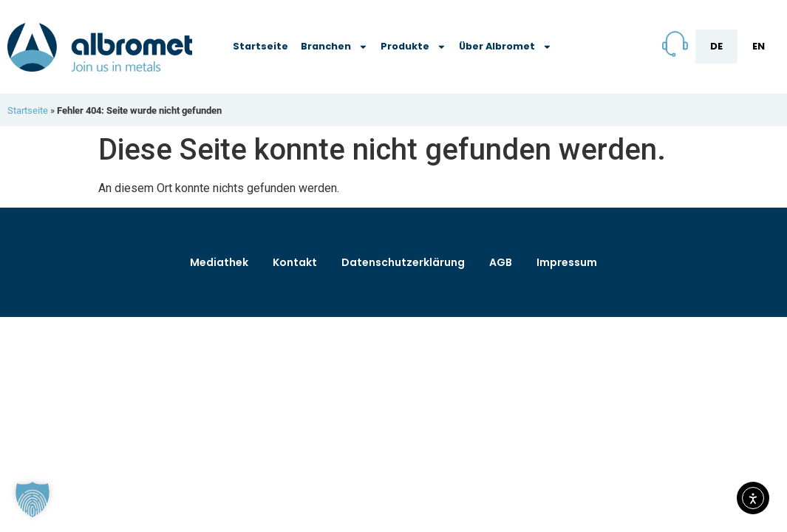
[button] (33, 499)
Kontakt (295, 262)
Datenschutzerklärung (403, 262)
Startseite (260, 46)
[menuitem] (716, 47)
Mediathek (219, 262)
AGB (501, 262)
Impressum (567, 262)
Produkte (413, 47)
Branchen (334, 47)
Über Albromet (505, 47)
